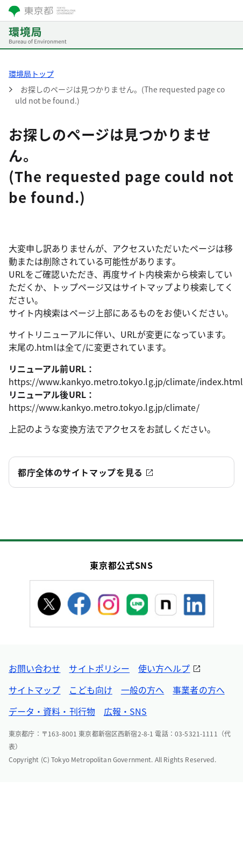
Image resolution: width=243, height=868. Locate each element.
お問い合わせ (34, 668)
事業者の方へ (198, 690)
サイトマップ (34, 690)
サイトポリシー (99, 668)
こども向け (90, 690)
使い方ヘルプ (164, 668)
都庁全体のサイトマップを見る (80, 472)
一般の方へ (142, 690)
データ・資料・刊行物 (52, 711)
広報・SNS (125, 711)
